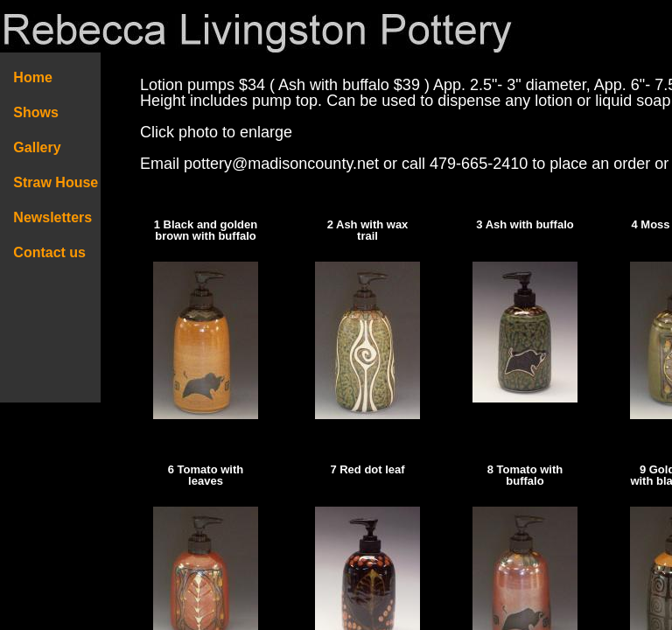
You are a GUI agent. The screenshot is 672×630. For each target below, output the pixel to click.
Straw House (56, 182)
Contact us (50, 252)
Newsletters (59, 217)
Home (33, 77)
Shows (36, 112)
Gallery (37, 147)
